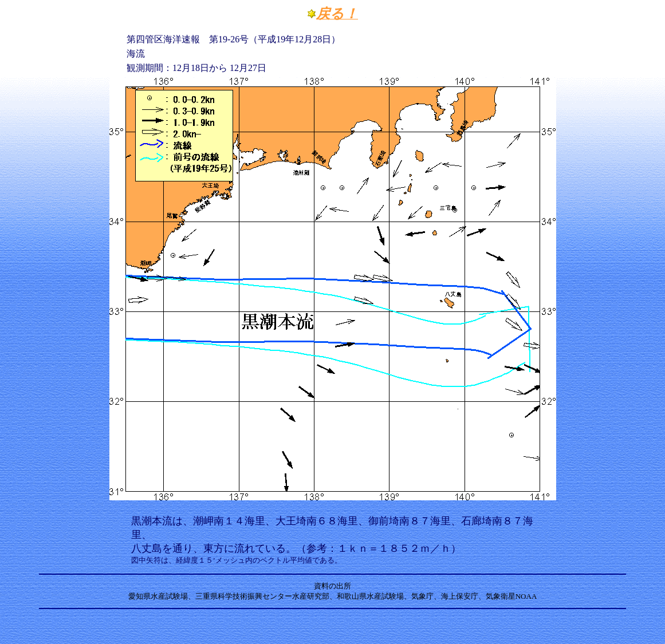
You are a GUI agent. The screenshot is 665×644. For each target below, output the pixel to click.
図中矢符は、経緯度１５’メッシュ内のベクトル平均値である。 (237, 560)
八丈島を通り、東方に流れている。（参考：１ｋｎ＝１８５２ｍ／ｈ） (296, 548)
